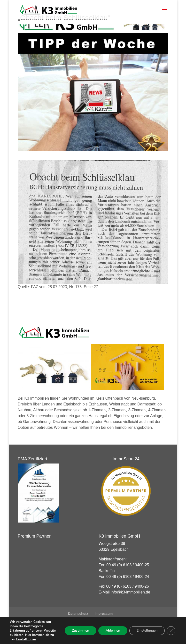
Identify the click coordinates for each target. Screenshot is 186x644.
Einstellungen (26, 639)
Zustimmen (81, 631)
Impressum (104, 614)
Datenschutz (78, 614)
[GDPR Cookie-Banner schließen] (171, 631)
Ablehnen (113, 631)
